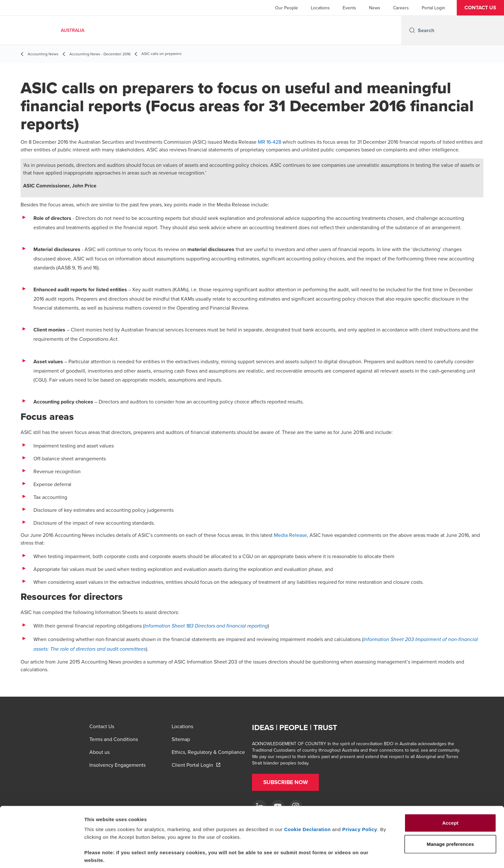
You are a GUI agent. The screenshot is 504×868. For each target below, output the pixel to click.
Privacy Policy (360, 804)
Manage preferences (358, 855)
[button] (480, 8)
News (375, 8)
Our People (287, 8)
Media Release (290, 535)
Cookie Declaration (307, 804)
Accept (450, 797)
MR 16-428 (270, 142)
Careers (401, 8)
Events (349, 8)
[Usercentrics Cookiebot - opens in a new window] (42, 855)
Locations (320, 8)
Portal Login (433, 8)
